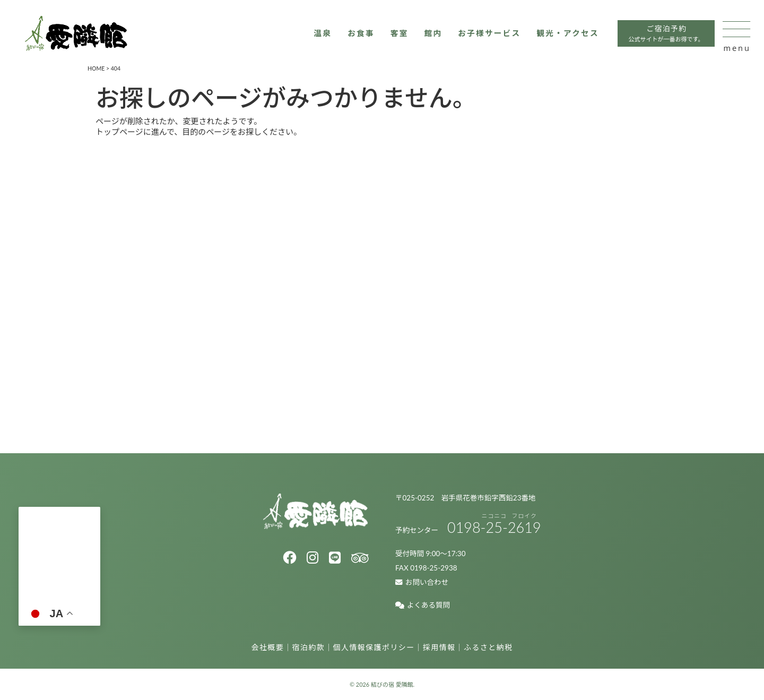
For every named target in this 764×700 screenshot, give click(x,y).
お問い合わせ (422, 582)
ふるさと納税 (488, 647)
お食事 (346, 36)
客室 (385, 36)
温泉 (307, 36)
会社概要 (268, 647)
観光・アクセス (556, 36)
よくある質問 (423, 605)
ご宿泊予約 (656, 37)
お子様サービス (476, 36)
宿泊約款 (309, 647)
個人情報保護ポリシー (374, 647)
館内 (419, 36)
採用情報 (439, 647)
